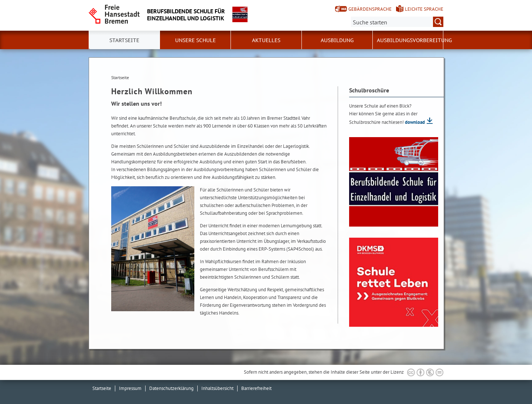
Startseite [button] (124, 40)
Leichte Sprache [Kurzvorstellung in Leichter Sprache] (424, 9)
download (415, 122)
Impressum (130, 388)
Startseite (102, 388)
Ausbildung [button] (337, 40)
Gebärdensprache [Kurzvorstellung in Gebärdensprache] (370, 9)
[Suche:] (397, 22)
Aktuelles (266, 40)
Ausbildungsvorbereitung (414, 40)
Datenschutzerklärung (171, 388)
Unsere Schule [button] (195, 40)
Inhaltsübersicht (217, 388)
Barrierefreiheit (256, 388)
